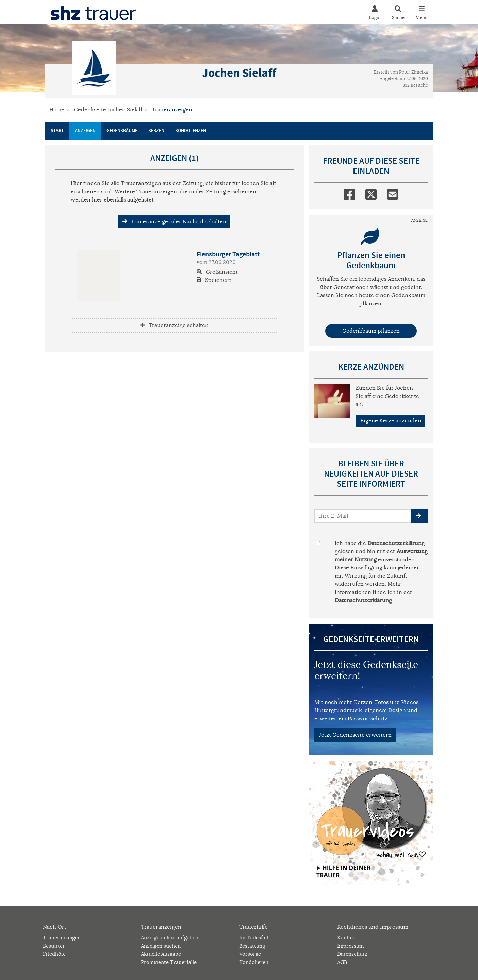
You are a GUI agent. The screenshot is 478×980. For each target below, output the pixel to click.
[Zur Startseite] (93, 12)
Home (57, 110)
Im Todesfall (254, 938)
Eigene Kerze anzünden (391, 421)
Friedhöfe (54, 954)
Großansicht (217, 272)
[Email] (392, 193)
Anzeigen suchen (161, 946)
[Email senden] (363, 516)
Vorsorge (250, 954)
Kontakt (347, 938)
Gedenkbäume (122, 131)
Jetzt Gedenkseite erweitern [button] (355, 735)
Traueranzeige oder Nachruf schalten (174, 222)
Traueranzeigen (62, 938)
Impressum (350, 946)
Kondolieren (254, 962)
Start (57, 131)
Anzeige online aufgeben (170, 938)
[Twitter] (371, 193)
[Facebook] (350, 193)
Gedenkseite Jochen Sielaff (108, 110)
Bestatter (54, 946)
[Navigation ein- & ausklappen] (422, 12)
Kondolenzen (191, 131)
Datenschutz (352, 954)
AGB (342, 962)
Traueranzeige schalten (174, 325)
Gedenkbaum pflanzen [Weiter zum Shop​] (371, 331)
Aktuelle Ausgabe (161, 954)
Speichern (214, 280)
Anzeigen (85, 131)
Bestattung (252, 946)
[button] (420, 516)
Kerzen (156, 131)
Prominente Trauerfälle (169, 962)
